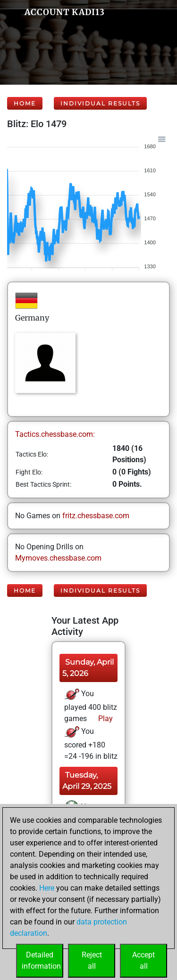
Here (47, 888)
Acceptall (143, 960)
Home (25, 103)
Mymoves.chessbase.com (58, 558)
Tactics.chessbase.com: (55, 434)
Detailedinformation (41, 960)
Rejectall (92, 960)
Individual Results (100, 103)
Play (105, 719)
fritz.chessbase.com (96, 516)
